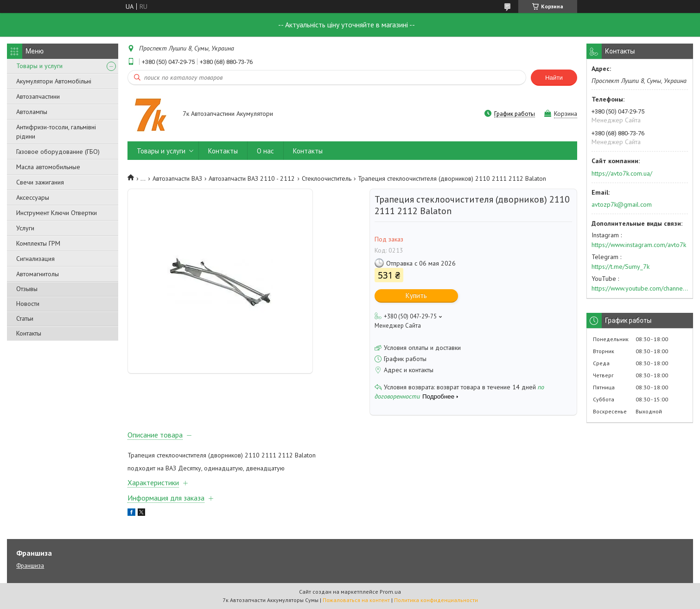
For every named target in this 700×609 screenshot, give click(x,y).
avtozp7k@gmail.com (622, 204)
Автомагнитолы (38, 274)
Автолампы (32, 112)
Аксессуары (33, 197)
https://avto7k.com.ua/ (622, 173)
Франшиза (30, 566)
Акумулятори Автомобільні (54, 81)
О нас (265, 151)
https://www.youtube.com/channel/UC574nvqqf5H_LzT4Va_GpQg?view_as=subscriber (640, 288)
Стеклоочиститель (327, 178)
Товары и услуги (39, 66)
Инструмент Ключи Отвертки (57, 213)
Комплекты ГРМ (38, 243)
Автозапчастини (38, 96)
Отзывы (27, 289)
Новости (28, 304)
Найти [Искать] (554, 78)
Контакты (29, 333)
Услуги (25, 228)
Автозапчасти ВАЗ (177, 178)
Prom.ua (390, 592)
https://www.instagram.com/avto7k (639, 245)
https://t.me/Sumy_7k (620, 266)
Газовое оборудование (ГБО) (58, 152)
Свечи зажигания (40, 182)
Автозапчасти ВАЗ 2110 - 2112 (252, 178)
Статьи (25, 318)
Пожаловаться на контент (356, 600)
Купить (416, 295)
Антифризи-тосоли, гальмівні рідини (56, 132)
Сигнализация (35, 259)
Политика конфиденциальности (436, 600)
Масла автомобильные (48, 167)
